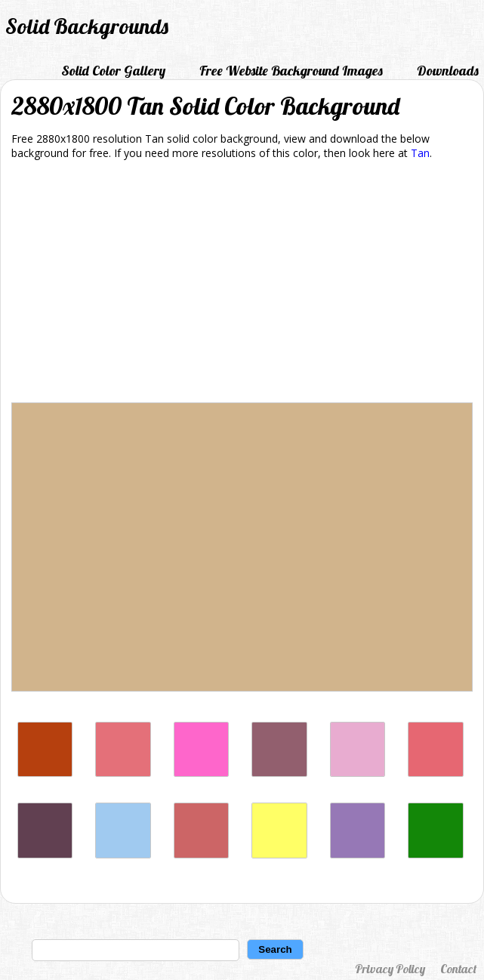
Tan (420, 153)
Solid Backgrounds (87, 26)
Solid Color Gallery (113, 71)
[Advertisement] (242, 284)
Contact (458, 969)
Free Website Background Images (291, 71)
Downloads (448, 71)
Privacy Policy (390, 969)
